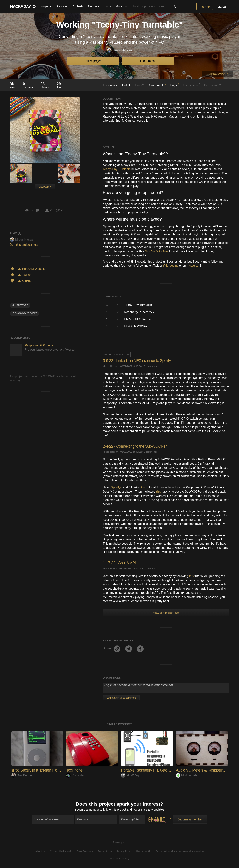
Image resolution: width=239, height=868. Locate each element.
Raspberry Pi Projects (39, 345)
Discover (61, 6)
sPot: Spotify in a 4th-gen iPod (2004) (42, 770)
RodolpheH (76, 775)
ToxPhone (75, 770)
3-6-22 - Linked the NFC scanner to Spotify (138, 361)
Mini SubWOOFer (156, 251)
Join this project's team (25, 245)
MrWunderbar (188, 775)
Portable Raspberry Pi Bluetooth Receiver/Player (161, 770)
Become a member (87, 810)
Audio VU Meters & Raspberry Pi (203, 770)
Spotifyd (117, 487)
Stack (107, 6)
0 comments (150, 366)
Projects (46, 6)
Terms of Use (105, 852)
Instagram (193, 266)
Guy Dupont (22, 775)
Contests (78, 6)
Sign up (205, 6)
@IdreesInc (171, 266)
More (122, 6)
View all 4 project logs (166, 613)
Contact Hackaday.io (61, 852)
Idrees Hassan (119, 51)
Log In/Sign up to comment (121, 698)
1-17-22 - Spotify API (120, 563)
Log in (222, 6)
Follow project (93, 61)
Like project (148, 61)
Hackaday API (144, 852)
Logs (175, 85)
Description (111, 85)
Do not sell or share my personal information (180, 852)
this (143, 487)
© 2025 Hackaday (119, 859)
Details (127, 85)
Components (157, 85)
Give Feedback (85, 852)
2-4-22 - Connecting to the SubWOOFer (136, 446)
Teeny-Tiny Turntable (117, 169)
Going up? (119, 843)
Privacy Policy (124, 852)
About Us (40, 852)
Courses (94, 6)
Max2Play (130, 775)
